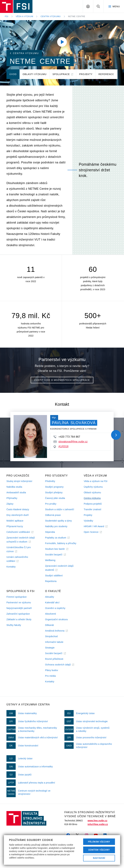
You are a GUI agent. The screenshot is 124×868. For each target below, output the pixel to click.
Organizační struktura (56, 619)
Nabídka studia (14, 487)
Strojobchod (51, 636)
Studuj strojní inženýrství (19, 481)
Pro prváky (51, 504)
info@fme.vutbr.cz (98, 824)
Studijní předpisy (54, 492)
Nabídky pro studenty (56, 526)
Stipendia (50, 532)
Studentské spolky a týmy (58, 521)
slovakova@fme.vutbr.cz (71, 442)
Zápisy (10, 504)
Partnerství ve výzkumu (19, 602)
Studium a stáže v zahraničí (60, 509)
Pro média (50, 676)
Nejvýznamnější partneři (19, 608)
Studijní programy (54, 487)
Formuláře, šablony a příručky (61, 543)
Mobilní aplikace (15, 521)
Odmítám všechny (99, 850)
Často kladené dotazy (18, 509)
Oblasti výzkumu (92, 492)
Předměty (50, 481)
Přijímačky (12, 498)
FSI (7, 16)
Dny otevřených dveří (18, 515)
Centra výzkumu (51, 16)
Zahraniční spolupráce (18, 614)
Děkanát (49, 625)
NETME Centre (77, 16)
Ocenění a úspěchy (55, 608)
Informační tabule (54, 642)
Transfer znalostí (93, 509)
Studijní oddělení (54, 576)
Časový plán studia (55, 498)
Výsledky (88, 521)
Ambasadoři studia (16, 492)
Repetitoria (51, 581)
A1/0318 (61, 447)
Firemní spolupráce (17, 597)
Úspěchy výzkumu (93, 487)
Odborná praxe (53, 515)
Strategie (50, 648)
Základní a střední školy (19, 619)
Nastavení (99, 858)
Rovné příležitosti (54, 659)
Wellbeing (50, 560)
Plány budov (52, 670)
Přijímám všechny (99, 842)
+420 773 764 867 (67, 437)
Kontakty (11, 567)
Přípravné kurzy (15, 526)
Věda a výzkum (25, 16)
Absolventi (50, 614)
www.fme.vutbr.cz (97, 821)
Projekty (88, 515)
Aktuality (49, 597)
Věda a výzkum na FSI (96, 481)
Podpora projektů (93, 504)
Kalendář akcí (52, 602)
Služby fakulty (14, 625)
